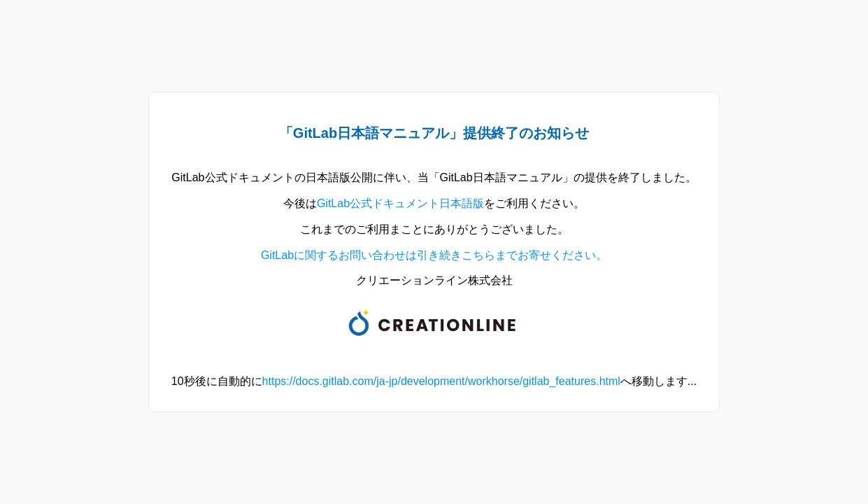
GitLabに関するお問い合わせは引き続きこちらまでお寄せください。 (434, 255)
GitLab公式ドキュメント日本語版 (400, 203)
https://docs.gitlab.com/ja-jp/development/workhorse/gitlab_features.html (441, 381)
